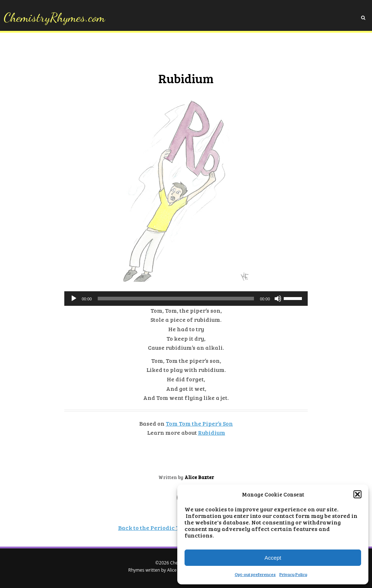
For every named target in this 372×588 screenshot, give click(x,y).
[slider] (176, 299)
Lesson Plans (232, 51)
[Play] (74, 299)
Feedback (264, 51)
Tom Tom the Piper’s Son (199, 423)
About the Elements (123, 51)
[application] (186, 299)
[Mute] (278, 299)
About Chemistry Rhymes (181, 51)
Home (87, 51)
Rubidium (212, 432)
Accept (273, 558)
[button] (357, 494)
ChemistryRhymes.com (54, 17)
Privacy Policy (293, 574)
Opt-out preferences (255, 574)
